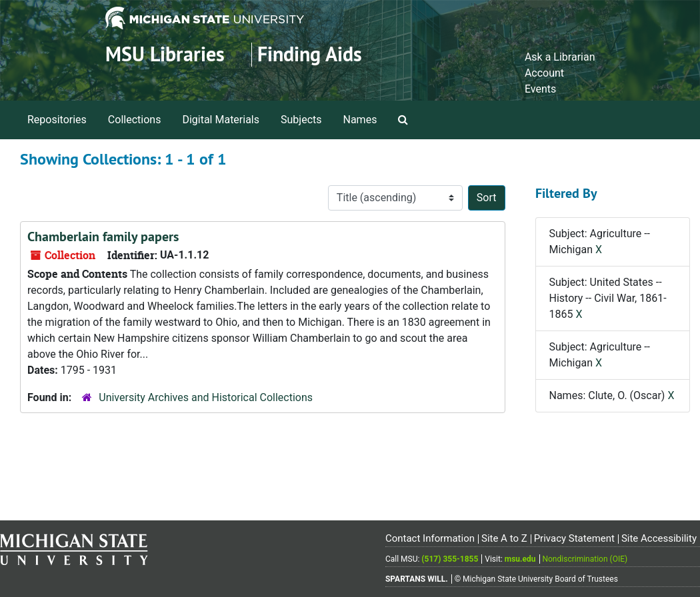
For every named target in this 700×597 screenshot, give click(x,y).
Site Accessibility (659, 538)
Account (544, 73)
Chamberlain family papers (103, 237)
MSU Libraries (165, 54)
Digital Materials (221, 120)
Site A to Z (504, 538)
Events (540, 89)
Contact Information (430, 538)
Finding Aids (310, 54)
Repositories (57, 120)
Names (360, 120)
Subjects (301, 120)
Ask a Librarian (560, 57)
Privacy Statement (574, 538)
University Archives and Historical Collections (206, 397)
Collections (135, 120)
